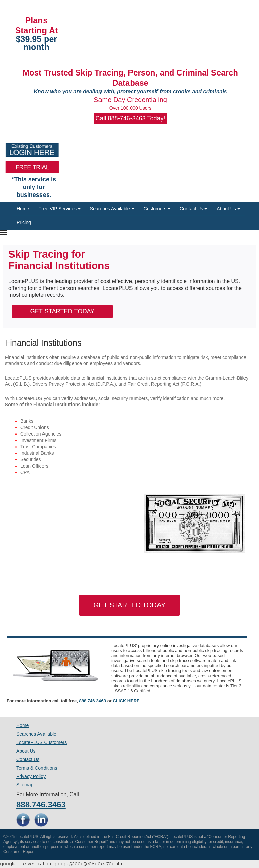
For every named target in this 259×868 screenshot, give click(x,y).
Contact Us (193, 209)
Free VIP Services (59, 209)
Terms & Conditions (37, 768)
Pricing (24, 222)
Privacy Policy (31, 776)
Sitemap (25, 785)
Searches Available (112, 209)
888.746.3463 (93, 701)
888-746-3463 (127, 118)
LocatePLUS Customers (41, 742)
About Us (228, 209)
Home (23, 209)
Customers (157, 209)
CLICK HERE (126, 701)
